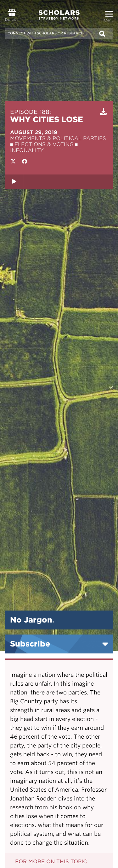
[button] (109, 11)
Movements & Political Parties (58, 138)
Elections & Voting (44, 144)
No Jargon (32, 620)
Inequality (27, 150)
